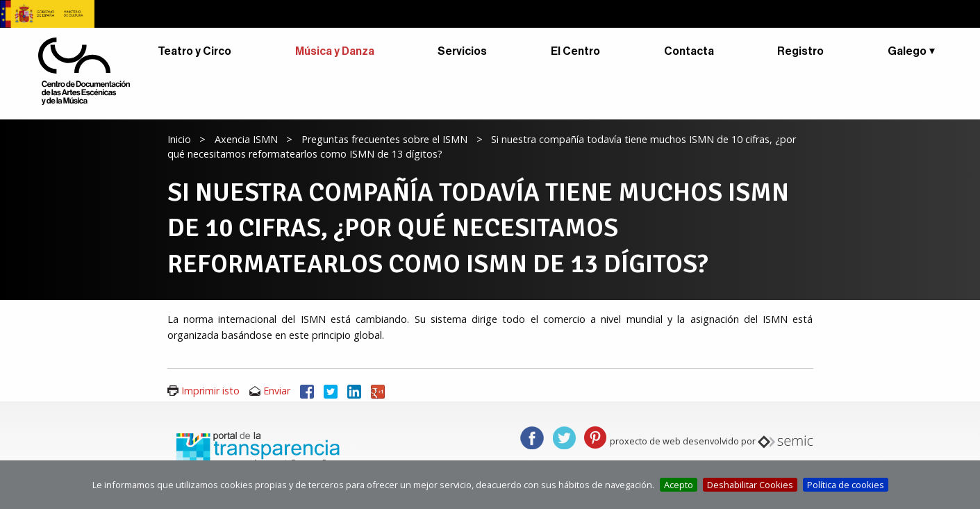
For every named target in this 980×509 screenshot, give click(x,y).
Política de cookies (846, 485)
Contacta (689, 51)
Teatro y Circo (194, 51)
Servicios (462, 51)
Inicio (179, 139)
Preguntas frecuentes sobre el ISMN (384, 139)
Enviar (277, 391)
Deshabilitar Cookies (750, 485)
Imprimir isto (210, 391)
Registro (800, 51)
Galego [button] (907, 51)
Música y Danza (335, 51)
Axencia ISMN (246, 139)
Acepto (679, 485)
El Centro (575, 51)
